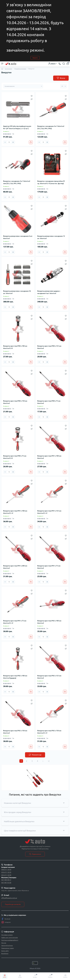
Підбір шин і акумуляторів (10, 938)
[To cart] (31, 142)
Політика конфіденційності (10, 940)
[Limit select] (63, 86)
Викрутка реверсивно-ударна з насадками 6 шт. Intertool (49, 292)
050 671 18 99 (6, 872)
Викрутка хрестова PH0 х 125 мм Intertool (49, 347)
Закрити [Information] (35, 58)
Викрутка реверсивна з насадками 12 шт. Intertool (51, 237)
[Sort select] (23, 86)
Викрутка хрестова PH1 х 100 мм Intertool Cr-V (15, 512)
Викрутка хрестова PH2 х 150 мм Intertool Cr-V (49, 732)
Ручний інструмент (20, 69)
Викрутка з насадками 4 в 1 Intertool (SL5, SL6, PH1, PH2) (51, 127)
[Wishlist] (32, 96)
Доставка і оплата (7, 935)
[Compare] (32, 99)
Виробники (5, 953)
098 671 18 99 (6, 870)
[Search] (64, 64)
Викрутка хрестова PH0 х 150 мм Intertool (15, 402)
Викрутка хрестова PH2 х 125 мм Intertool (49, 677)
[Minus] (5, 142)
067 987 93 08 (6, 883)
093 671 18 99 (6, 875)
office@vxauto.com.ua (9, 898)
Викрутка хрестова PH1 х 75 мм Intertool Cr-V (15, 622)
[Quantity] (9, 142)
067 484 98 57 (6, 880)
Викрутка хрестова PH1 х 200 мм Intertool (15, 567)
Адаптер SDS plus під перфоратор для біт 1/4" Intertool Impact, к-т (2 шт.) (17, 127)
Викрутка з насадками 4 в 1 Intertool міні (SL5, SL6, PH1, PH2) (17, 182)
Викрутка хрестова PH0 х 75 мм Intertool (49, 402)
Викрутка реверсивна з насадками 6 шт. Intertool (18, 237)
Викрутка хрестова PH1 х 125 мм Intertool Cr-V (49, 512)
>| (49, 761)
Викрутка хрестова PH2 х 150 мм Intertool (15, 732)
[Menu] (2, 64)
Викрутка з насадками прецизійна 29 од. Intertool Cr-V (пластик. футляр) (51, 182)
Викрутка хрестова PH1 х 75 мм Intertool (49, 567)
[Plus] (13, 142)
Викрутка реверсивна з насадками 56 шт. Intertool (17, 292)
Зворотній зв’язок (7, 945)
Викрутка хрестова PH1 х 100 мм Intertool (49, 457)
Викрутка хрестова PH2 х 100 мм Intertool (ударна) (15, 677)
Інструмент (9, 69)
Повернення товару (8, 948)
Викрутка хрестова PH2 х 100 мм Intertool (49, 622)
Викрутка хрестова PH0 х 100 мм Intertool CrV (15, 347)
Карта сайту (5, 951)
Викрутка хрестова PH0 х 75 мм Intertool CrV (15, 457)
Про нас (4, 943)
